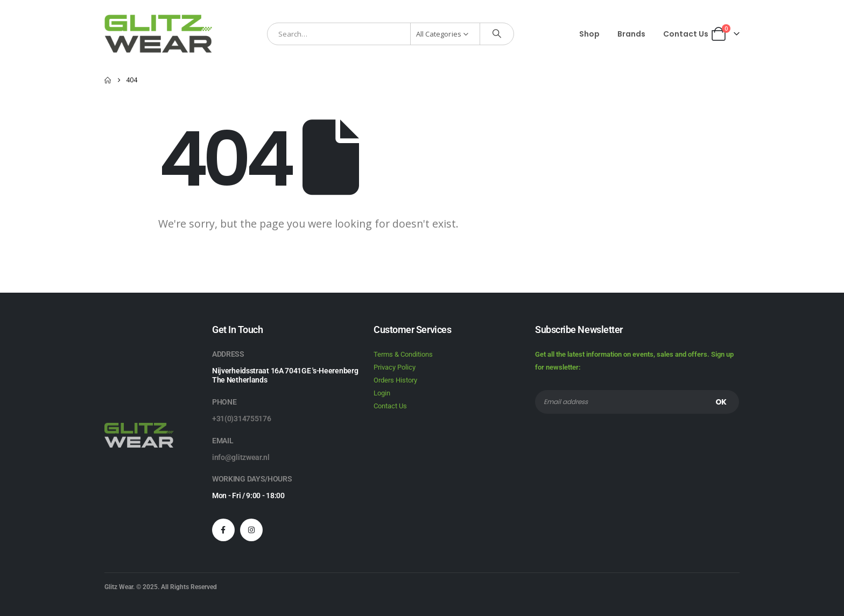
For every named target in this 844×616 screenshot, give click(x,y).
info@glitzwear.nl (241, 457)
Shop (589, 34)
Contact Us (686, 34)
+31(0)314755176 (242, 419)
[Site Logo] (158, 34)
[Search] (497, 34)
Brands (631, 34)
